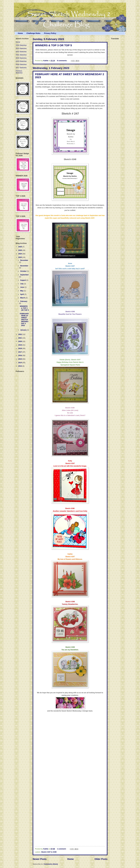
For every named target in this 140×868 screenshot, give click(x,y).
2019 (20, 345)
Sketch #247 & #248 (49, 852)
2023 (20, 257)
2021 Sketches (21, 55)
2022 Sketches (21, 52)
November (24, 266)
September (25, 275)
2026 (20, 247)
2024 (20, 254)
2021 (20, 338)
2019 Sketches (21, 61)
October (24, 271)
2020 (20, 341)
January (24, 330)
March (23, 298)
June (22, 287)
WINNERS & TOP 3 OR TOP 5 (53, 45)
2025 (20, 250)
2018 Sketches (21, 64)
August (23, 280)
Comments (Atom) (51, 864)
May (22, 291)
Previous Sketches (19, 72)
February (24, 301)
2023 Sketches (21, 48)
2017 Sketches (21, 68)
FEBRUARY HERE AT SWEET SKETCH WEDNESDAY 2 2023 (24, 320)
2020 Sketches (21, 58)
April (22, 294)
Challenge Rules (33, 33)
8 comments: (62, 61)
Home (20, 33)
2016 (20, 355)
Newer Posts (40, 859)
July (22, 284)
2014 (20, 363)
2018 (20, 348)
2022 (20, 334)
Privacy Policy (50, 33)
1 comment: (62, 849)
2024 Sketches (21, 45)
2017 (20, 352)
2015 (20, 359)
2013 (20, 366)
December (24, 260)
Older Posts (101, 859)
